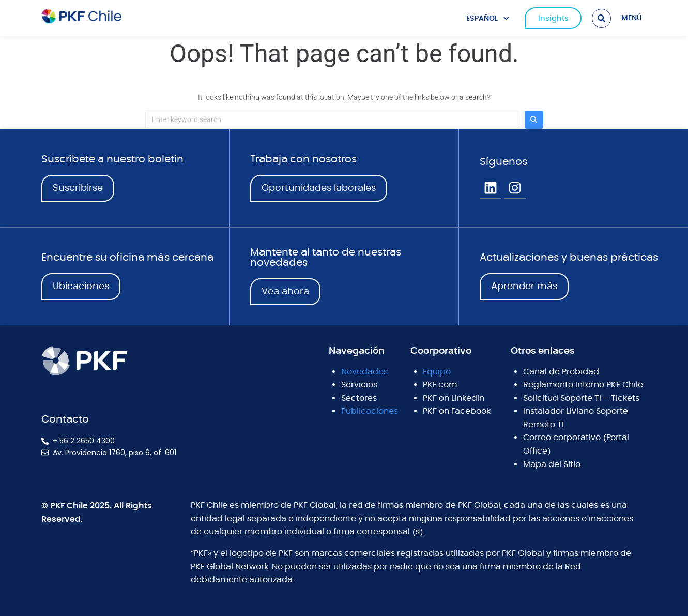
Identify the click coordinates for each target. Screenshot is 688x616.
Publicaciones (370, 411)
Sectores (359, 398)
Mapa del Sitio (552, 464)
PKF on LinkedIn (454, 398)
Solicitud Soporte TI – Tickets (581, 398)
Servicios (359, 385)
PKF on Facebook (457, 411)
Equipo (437, 372)
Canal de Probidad (561, 372)
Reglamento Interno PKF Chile (583, 385)
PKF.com (440, 385)
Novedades (364, 372)
